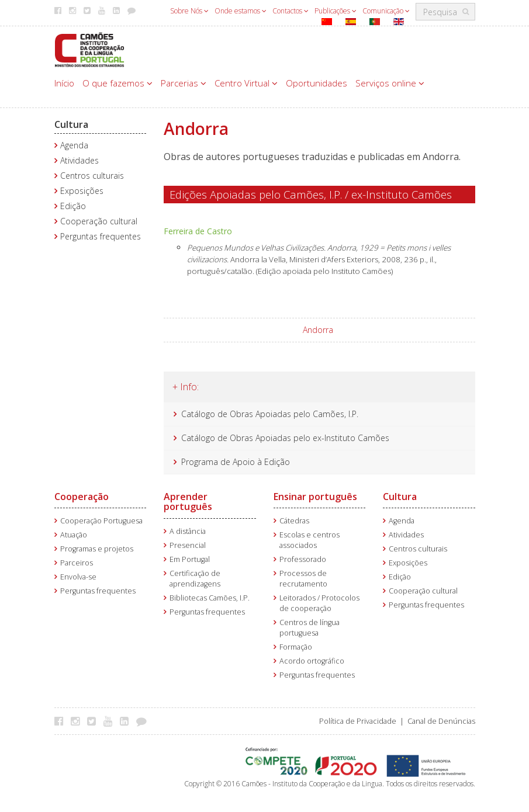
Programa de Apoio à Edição (236, 462)
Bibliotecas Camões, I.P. (210, 598)
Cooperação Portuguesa (101, 521)
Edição (73, 206)
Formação (296, 647)
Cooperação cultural (99, 221)
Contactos (291, 11)
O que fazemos (117, 83)
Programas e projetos (97, 549)
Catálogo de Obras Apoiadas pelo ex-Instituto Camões (285, 438)
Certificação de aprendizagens (195, 579)
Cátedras (294, 521)
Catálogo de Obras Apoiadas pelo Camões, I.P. (270, 414)
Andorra (318, 330)
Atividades (79, 160)
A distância (188, 531)
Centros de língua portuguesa (310, 628)
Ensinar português (315, 497)
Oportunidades (317, 83)
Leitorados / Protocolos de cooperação (319, 603)
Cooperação (82, 497)
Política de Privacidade (358, 721)
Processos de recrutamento (303, 579)
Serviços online (390, 83)
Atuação (74, 535)
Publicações (336, 11)
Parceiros (77, 563)
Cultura (71, 124)
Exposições (82, 191)
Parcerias (184, 83)
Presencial (188, 545)
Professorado (303, 559)
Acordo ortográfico (312, 661)
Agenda (74, 145)
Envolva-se (78, 577)
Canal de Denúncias (441, 721)
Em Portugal (190, 559)
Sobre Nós (189, 11)
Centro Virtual (246, 83)
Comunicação (386, 11)
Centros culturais (92, 176)
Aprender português (188, 502)
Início (64, 83)
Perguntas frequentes (101, 236)
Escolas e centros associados (310, 540)
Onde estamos (241, 11)
